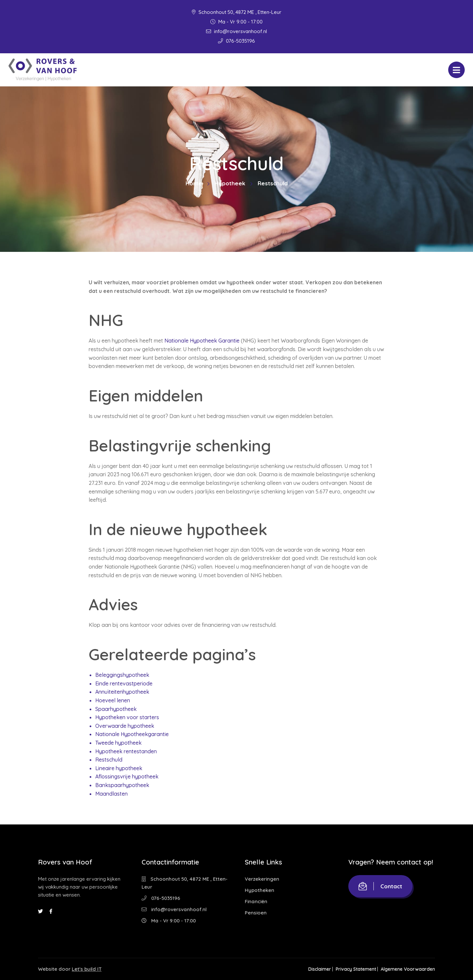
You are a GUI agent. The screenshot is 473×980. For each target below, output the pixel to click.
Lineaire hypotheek (119, 768)
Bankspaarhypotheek (122, 785)
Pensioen (256, 913)
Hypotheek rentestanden (126, 751)
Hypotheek (230, 183)
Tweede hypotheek (118, 743)
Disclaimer (313, 969)
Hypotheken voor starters (127, 717)
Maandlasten (111, 794)
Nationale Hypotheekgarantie (132, 734)
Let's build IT (87, 969)
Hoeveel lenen (113, 700)
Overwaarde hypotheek (125, 726)
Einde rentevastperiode (124, 683)
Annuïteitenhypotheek (122, 692)
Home (194, 183)
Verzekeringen (262, 879)
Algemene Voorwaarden (408, 969)
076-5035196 (236, 41)
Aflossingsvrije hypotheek (127, 776)
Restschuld (109, 760)
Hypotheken (259, 890)
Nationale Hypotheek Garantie (202, 341)
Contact (380, 886)
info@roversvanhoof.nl (236, 31)
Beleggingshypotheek (122, 675)
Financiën (256, 901)
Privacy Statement (353, 969)
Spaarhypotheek (116, 709)
